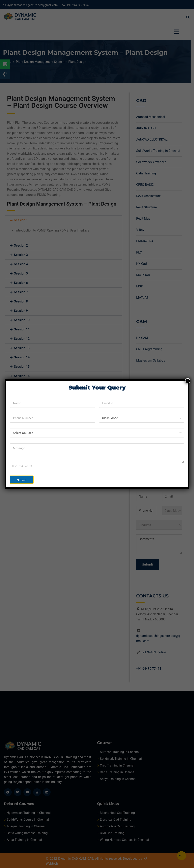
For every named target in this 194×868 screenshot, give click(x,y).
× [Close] (188, 381)
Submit (22, 480)
